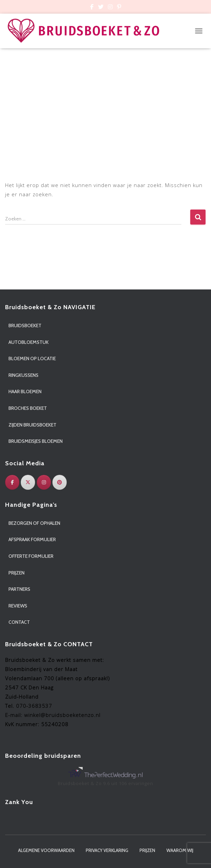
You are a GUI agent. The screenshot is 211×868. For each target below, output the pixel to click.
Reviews (18, 606)
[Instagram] (44, 482)
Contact (19, 622)
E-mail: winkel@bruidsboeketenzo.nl (53, 715)
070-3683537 (34, 706)
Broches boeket (28, 408)
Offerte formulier (31, 556)
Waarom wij (180, 850)
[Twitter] (28, 482)
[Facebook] (12, 482)
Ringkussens (23, 375)
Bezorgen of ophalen (34, 523)
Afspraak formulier (32, 539)
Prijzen (17, 573)
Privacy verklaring (107, 850)
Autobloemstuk (29, 342)
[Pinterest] (60, 482)
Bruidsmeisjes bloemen (36, 441)
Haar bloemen (25, 391)
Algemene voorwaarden (46, 850)
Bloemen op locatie (32, 358)
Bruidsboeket (25, 325)
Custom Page (92, 8)
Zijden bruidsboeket (33, 425)
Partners (19, 589)
